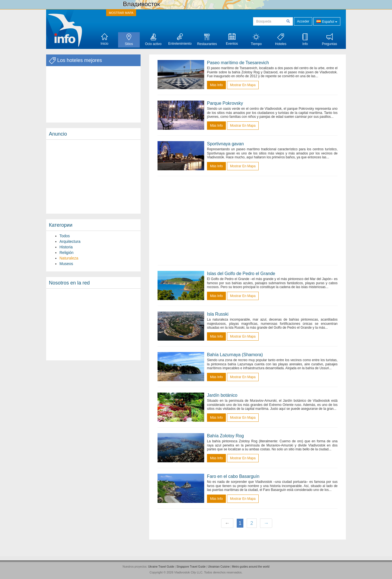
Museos (66, 264)
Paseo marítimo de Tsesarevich (238, 63)
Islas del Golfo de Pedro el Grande (241, 274)
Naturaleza (69, 258)
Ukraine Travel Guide (161, 567)
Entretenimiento (180, 39)
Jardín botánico (222, 395)
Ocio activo (153, 40)
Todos (65, 236)
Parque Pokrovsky (225, 103)
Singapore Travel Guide (191, 567)
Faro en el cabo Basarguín (233, 476)
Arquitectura (70, 241)
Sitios (129, 40)
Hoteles (281, 40)
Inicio (104, 39)
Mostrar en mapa (243, 85)
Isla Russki (218, 314)
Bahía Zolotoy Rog (225, 436)
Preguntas (330, 40)
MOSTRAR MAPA (121, 13)
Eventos (232, 39)
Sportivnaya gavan (225, 144)
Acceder (303, 21)
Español (327, 21)
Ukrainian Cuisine (219, 567)
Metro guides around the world (251, 567)
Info (305, 40)
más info (216, 85)
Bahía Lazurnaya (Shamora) (235, 355)
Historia (66, 247)
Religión (67, 253)
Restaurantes (207, 40)
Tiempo (256, 40)
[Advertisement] (93, 177)
